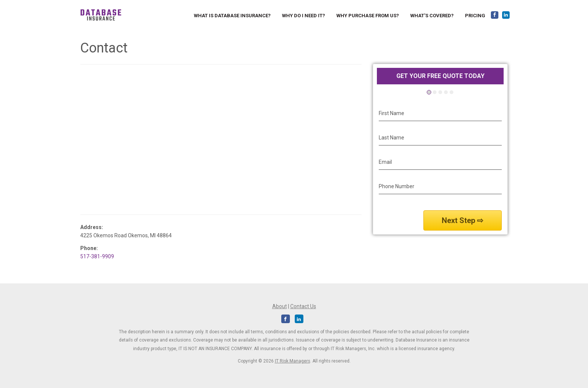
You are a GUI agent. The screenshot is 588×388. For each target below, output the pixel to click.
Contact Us (303, 306)
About (280, 306)
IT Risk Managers (292, 361)
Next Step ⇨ (463, 220)
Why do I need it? (304, 16)
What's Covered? (432, 16)
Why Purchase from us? (368, 16)
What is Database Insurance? (232, 16)
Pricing (475, 16)
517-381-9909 (97, 256)
